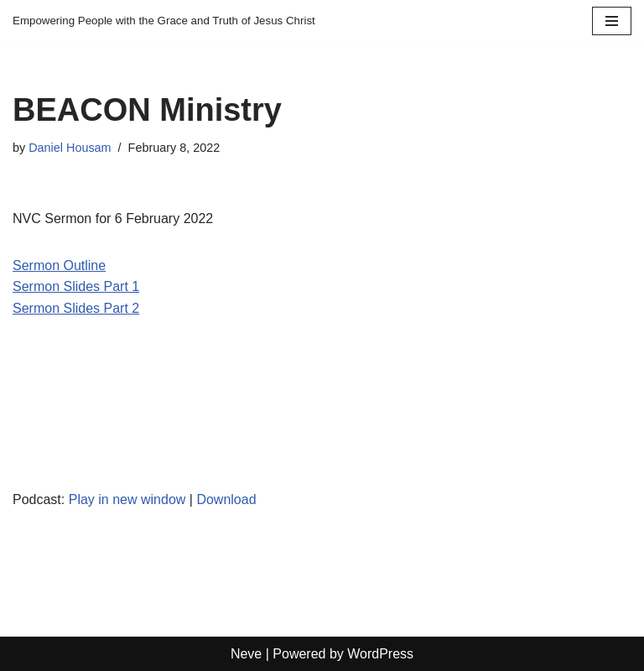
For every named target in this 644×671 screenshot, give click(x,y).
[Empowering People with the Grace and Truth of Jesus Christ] (164, 21)
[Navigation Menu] (612, 21)
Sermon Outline (59, 265)
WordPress (380, 654)
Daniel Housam (70, 148)
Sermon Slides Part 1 (76, 286)
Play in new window (127, 499)
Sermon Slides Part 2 (76, 308)
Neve (246, 654)
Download (226, 499)
